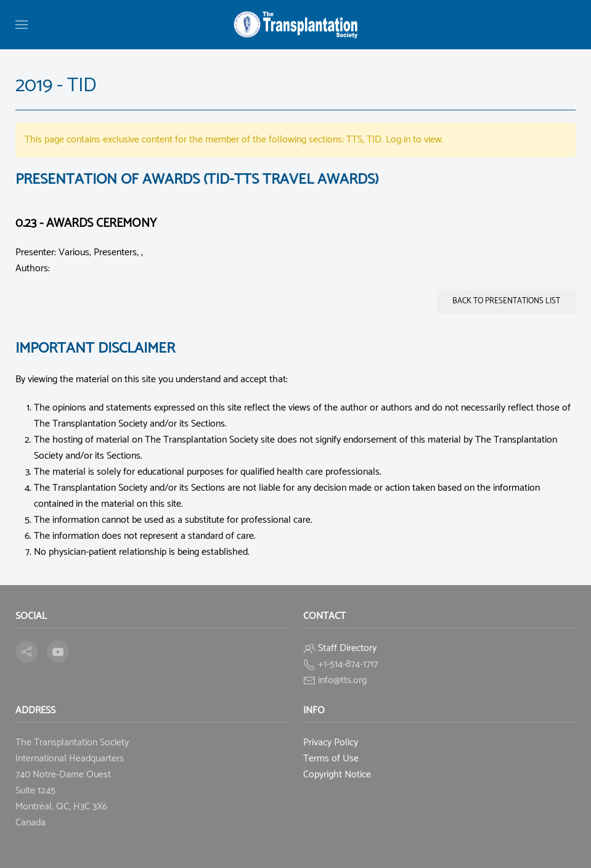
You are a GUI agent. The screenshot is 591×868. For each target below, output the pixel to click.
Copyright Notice (337, 775)
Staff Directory (347, 648)
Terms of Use (331, 759)
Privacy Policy (331, 743)
